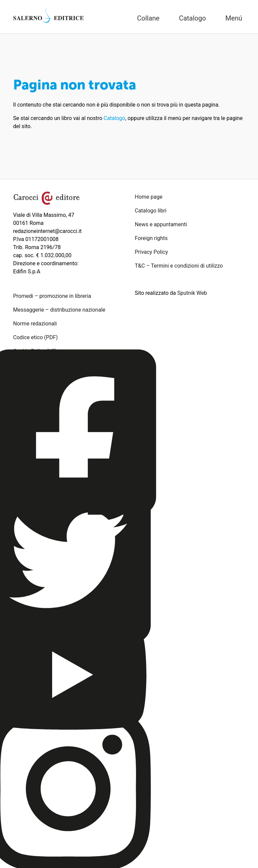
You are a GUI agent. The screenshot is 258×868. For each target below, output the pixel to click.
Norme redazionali (35, 324)
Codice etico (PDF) (35, 337)
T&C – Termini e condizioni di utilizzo (179, 266)
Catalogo (115, 118)
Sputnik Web (192, 293)
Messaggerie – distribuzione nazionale (59, 310)
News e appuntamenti (161, 224)
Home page (148, 197)
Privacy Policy (151, 252)
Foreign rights (151, 238)
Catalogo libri (150, 211)
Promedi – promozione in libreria (52, 296)
